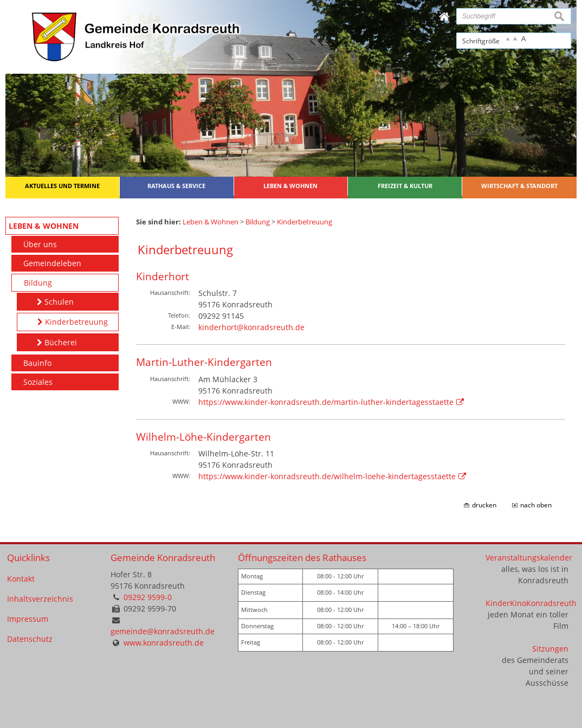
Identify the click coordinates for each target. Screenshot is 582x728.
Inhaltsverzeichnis (40, 599)
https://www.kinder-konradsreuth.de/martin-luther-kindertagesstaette (326, 402)
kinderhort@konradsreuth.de (251, 327)
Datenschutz (30, 639)
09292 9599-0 (148, 597)
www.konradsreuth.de (164, 643)
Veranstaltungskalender (529, 558)
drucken (484, 505)
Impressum (28, 619)
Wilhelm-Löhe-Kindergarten (203, 437)
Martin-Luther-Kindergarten (204, 362)
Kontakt (21, 579)
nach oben (536, 505)
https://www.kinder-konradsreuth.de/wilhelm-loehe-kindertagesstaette (327, 476)
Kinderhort (163, 276)
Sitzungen (550, 649)
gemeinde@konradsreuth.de (163, 631)
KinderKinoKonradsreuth (531, 603)
